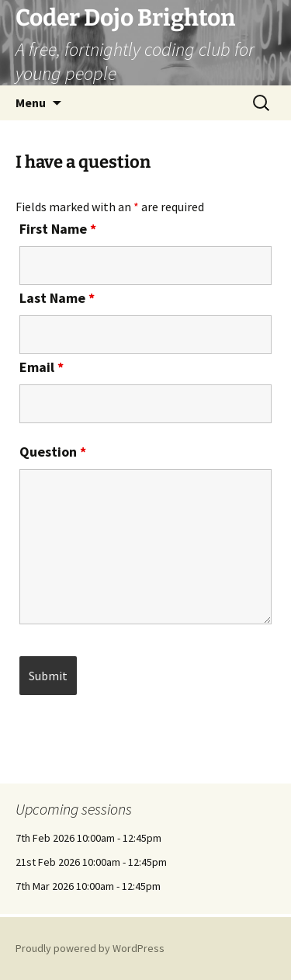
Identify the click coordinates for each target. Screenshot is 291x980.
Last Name (57, 298)
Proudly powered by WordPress (90, 948)
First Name (58, 229)
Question (53, 452)
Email (42, 367)
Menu (31, 103)
